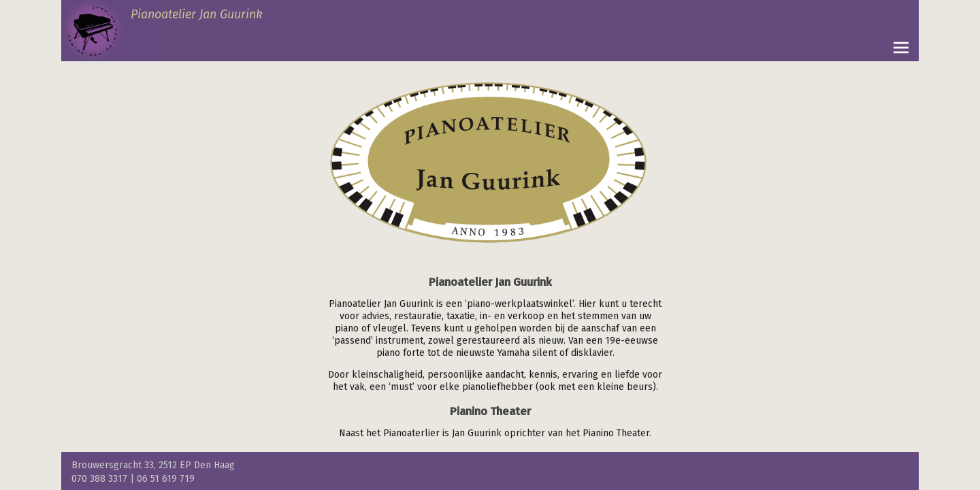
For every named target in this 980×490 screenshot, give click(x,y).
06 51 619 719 (166, 479)
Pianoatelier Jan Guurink (197, 14)
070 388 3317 (99, 479)
